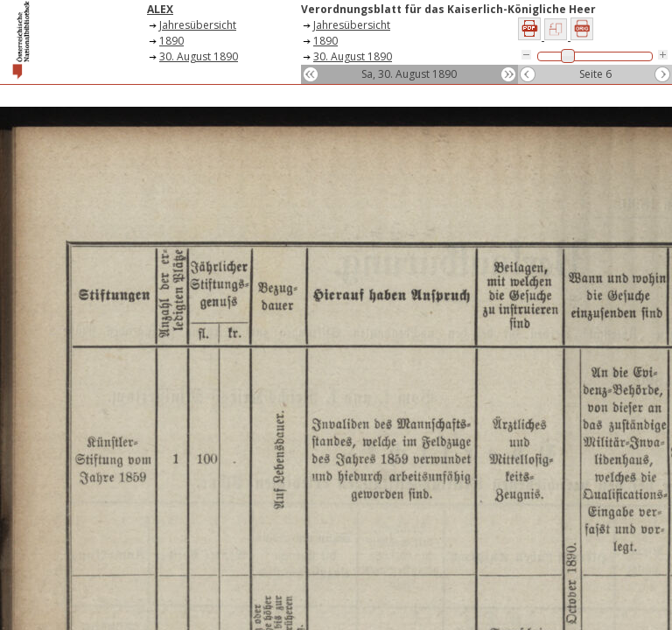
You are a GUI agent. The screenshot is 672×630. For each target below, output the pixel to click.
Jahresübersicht (198, 25)
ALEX (160, 9)
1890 (171, 41)
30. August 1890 (199, 56)
